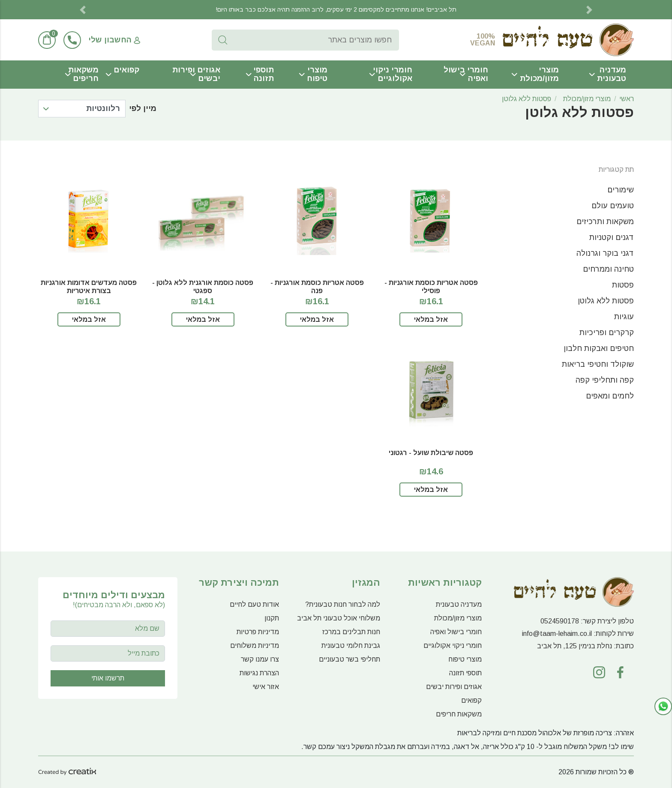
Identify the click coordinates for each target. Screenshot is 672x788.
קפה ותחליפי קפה (605, 380)
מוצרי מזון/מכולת (539, 74)
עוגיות (624, 317)
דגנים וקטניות (612, 237)
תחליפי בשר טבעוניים (349, 659)
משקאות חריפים (83, 74)
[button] (83, 10)
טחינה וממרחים (608, 269)
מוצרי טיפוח (317, 74)
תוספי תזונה (264, 74)
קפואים (126, 70)
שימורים (621, 190)
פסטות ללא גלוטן (526, 99)
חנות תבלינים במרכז (351, 632)
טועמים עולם (613, 206)
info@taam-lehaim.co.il (557, 634)
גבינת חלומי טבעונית (351, 646)
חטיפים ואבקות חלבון (599, 348)
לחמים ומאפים (610, 396)
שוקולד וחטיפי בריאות (598, 364)
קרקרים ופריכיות (607, 333)
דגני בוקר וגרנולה (605, 253)
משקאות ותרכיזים (605, 222)
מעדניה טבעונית (612, 74)
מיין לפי (143, 108)
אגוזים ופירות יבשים (196, 74)
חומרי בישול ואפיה (466, 74)
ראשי (627, 99)
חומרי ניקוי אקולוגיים (393, 74)
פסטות (623, 285)
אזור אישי (266, 687)
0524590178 (560, 621)
